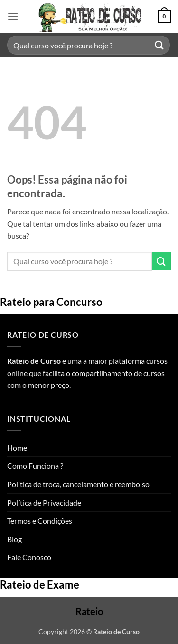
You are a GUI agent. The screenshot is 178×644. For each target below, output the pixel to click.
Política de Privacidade (44, 502)
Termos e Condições (40, 520)
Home (17, 447)
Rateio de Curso (34, 361)
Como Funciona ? (35, 465)
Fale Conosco (29, 557)
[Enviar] (159, 45)
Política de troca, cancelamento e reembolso (78, 484)
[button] (13, 16)
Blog (14, 539)
